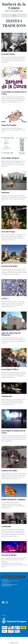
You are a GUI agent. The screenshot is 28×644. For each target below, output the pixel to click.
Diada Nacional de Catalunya (13, 499)
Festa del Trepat (8, 232)
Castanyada (6, 526)
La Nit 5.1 (5, 298)
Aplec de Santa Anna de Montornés (11, 334)
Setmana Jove (7, 396)
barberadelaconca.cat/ (6, 586)
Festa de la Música (9, 555)
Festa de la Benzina (9, 266)
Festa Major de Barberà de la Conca (13, 432)
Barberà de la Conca (14, 6)
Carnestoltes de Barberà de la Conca (14, 93)
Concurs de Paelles (9, 471)
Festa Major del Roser (10, 158)
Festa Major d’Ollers (10, 369)
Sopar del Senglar (9, 125)
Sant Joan (5, 192)
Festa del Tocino (8, 54)
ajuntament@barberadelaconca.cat (9, 584)
